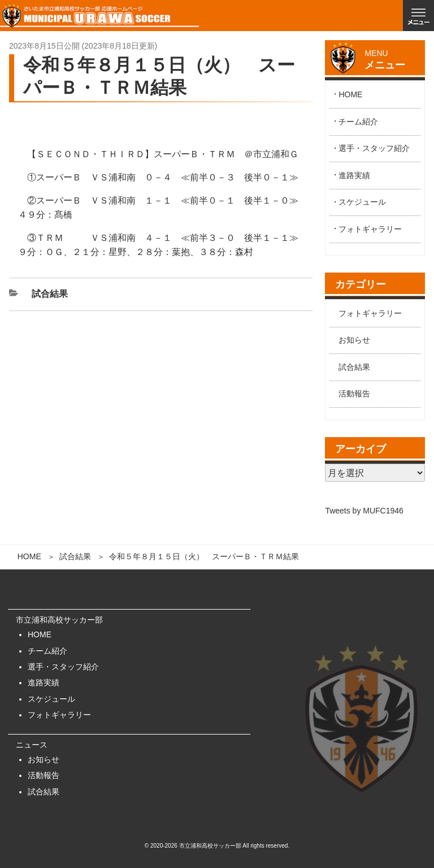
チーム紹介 (358, 122)
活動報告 (354, 394)
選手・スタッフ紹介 (374, 148)
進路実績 (354, 175)
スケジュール (362, 202)
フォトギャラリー (370, 229)
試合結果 (75, 556)
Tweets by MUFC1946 (364, 511)
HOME (29, 556)
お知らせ (354, 340)
